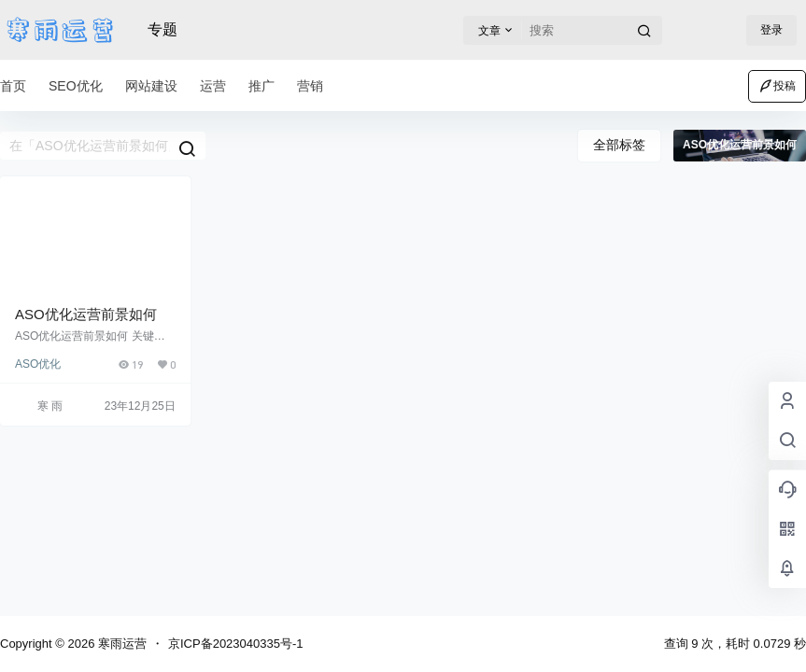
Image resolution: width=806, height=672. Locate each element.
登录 (771, 30)
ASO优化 (38, 364)
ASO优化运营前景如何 (86, 314)
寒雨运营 (120, 644)
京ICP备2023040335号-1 (236, 644)
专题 (163, 29)
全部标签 (619, 145)
